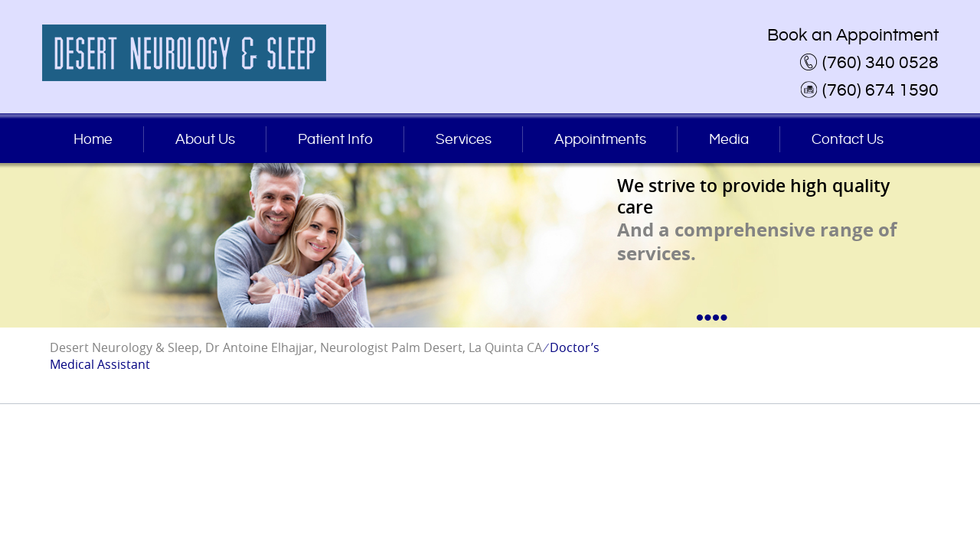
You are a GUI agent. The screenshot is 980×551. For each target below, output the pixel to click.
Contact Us (848, 139)
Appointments (600, 139)
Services (464, 139)
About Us (205, 139)
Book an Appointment (853, 35)
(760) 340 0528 (880, 63)
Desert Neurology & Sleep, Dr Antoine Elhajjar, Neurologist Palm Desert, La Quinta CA (296, 347)
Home (93, 139)
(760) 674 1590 (880, 90)
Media (729, 139)
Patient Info (335, 139)
